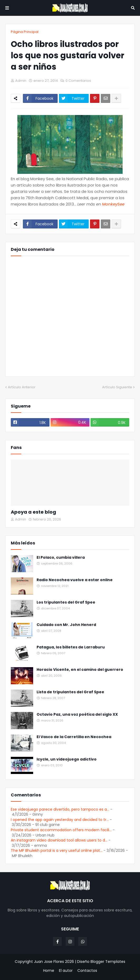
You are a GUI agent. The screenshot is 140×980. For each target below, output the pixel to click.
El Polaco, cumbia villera (61, 558)
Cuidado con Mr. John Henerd (66, 625)
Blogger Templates (108, 962)
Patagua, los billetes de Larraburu (71, 647)
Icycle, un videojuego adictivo (67, 759)
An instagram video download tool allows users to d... (59, 840)
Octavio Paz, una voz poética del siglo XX (77, 714)
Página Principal (25, 32)
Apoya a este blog (33, 512)
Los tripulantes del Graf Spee (66, 602)
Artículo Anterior (22, 387)
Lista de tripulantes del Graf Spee (70, 692)
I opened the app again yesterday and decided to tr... (60, 820)
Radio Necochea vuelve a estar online (75, 580)
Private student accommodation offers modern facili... (61, 830)
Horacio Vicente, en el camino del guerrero (80, 670)
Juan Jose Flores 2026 (54, 962)
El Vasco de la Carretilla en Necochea (74, 737)
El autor (66, 971)
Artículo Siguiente (117, 387)
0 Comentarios (78, 81)
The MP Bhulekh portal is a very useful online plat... (57, 850)
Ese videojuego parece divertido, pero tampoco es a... (60, 809)
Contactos (87, 971)
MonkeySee (113, 204)
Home (49, 971)
